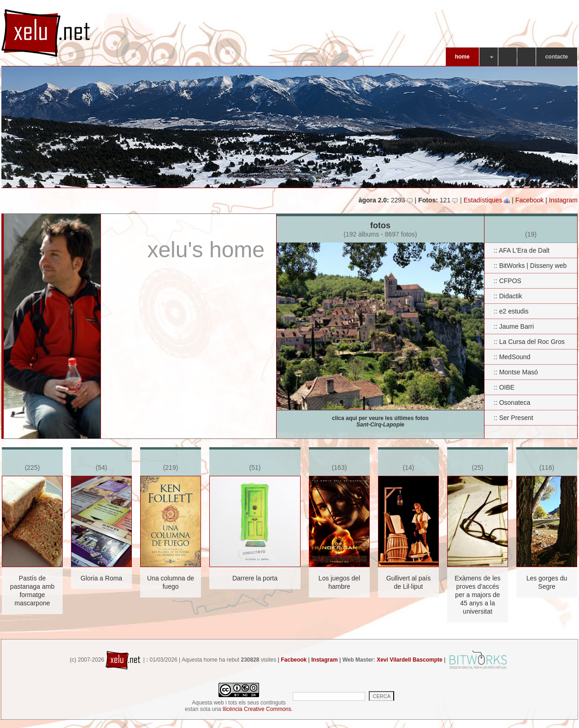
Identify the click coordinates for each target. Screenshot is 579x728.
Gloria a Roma (101, 578)
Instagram (563, 200)
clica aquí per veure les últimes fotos (380, 421)
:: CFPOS (508, 281)
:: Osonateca (512, 402)
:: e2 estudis (511, 311)
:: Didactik (508, 296)
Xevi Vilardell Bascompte (410, 660)
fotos (380, 232)
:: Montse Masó (516, 372)
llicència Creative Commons (257, 709)
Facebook (529, 200)
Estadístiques (487, 200)
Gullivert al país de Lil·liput (408, 582)
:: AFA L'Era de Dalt (522, 250)
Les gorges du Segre (547, 582)
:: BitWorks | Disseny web (530, 266)
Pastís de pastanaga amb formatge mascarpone (32, 591)
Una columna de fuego (171, 582)
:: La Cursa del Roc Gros (529, 342)
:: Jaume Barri (514, 326)
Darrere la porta (255, 578)
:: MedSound (512, 357)
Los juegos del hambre (339, 582)
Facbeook (294, 660)
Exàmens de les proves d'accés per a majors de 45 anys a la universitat (478, 595)
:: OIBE (504, 387)
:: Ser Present (514, 418)
